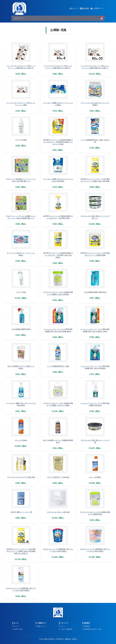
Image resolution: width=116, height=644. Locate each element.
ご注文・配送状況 (66, 629)
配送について (42, 626)
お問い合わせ (18, 629)
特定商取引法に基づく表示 (93, 629)
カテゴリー (18, 18)
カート (63, 626)
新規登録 (84, 9)
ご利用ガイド (96, 8)
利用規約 (87, 626)
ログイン (74, 9)
